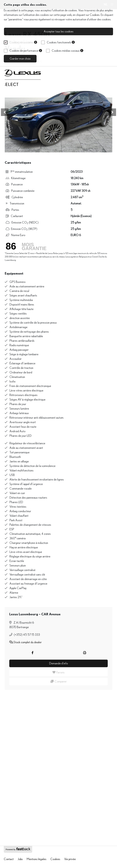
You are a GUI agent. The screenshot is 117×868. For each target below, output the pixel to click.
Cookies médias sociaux (67, 51)
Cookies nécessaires (23, 42)
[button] (5, 112)
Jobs (20, 859)
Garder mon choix (20, 59)
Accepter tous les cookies (59, 31)
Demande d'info (58, 663)
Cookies (95, 15)
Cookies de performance (26, 51)
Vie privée (70, 859)
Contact (9, 859)
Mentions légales (37, 859)
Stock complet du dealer (25, 642)
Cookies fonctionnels (61, 42)
